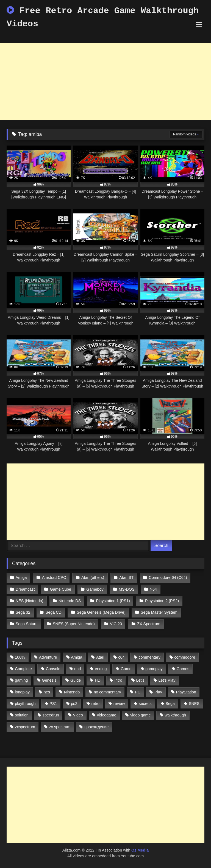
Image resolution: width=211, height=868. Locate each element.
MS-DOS (127, 589)
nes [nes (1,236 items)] (47, 692)
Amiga (21, 577)
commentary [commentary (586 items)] (149, 657)
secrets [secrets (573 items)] (145, 704)
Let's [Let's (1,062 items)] (140, 680)
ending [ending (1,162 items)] (101, 669)
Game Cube (61, 589)
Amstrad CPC (54, 577)
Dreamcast (25, 589)
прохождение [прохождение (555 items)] (97, 727)
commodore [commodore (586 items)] (185, 657)
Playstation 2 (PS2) (162, 601)
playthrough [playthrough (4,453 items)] (25, 704)
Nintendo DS (70, 601)
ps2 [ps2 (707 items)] (74, 704)
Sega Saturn (27, 624)
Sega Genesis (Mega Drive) (101, 612)
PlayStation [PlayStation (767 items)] (186, 692)
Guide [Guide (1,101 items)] (76, 680)
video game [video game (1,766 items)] (140, 715)
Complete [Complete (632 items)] (23, 669)
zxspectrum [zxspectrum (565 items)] (25, 727)
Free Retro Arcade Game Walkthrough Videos (103, 17)
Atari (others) (93, 577)
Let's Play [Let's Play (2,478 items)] (167, 680)
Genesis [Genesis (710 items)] (49, 680)
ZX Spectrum (149, 624)
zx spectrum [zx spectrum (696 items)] (60, 727)
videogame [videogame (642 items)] (107, 715)
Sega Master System (159, 612)
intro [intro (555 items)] (118, 680)
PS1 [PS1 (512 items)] (53, 704)
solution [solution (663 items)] (22, 715)
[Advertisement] (105, 82)
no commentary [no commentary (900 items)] (107, 692)
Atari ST (126, 577)
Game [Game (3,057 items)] (126, 669)
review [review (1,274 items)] (119, 704)
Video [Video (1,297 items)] (78, 715)
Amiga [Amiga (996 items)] (77, 657)
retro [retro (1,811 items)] (95, 704)
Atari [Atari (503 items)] (100, 657)
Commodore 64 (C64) (168, 577)
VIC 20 (116, 624)
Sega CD (54, 612)
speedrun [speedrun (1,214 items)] (51, 715)
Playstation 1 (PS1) (113, 601)
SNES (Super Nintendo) (74, 624)
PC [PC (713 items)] (138, 692)
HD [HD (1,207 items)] (98, 680)
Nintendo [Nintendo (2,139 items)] (72, 692)
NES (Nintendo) (30, 601)
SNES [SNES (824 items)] (194, 704)
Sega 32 (23, 612)
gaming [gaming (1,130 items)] (21, 680)
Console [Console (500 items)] (53, 669)
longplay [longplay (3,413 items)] (22, 692)
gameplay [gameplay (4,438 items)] (154, 669)
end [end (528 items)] (77, 669)
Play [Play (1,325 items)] (158, 692)
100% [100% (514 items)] (20, 657)
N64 (153, 589)
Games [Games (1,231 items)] (183, 669)
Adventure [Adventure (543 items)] (48, 657)
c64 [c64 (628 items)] (121, 657)
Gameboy (95, 589)
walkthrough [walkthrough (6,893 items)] (175, 715)
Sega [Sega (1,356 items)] (170, 704)
